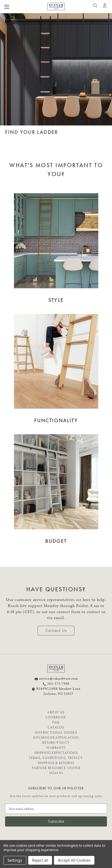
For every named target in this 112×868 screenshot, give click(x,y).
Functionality (56, 420)
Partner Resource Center (56, 768)
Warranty (56, 748)
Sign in (56, 773)
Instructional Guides (56, 732)
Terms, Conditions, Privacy (56, 758)
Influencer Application (56, 737)
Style (56, 300)
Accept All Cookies (74, 860)
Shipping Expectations (56, 753)
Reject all (40, 860)
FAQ (56, 722)
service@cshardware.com (56, 679)
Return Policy (56, 743)
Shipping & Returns (56, 763)
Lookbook (56, 717)
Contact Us (56, 631)
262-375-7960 (56, 684)
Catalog (56, 727)
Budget (56, 541)
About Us (56, 712)
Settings (15, 860)
